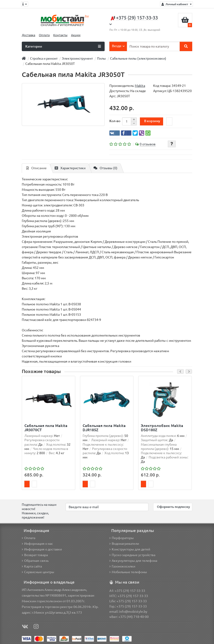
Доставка (29, 35)
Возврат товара (35, 555)
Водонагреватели (124, 544)
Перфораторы (122, 538)
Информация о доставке (42, 549)
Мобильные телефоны (128, 572)
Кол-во (115, 121)
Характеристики (70, 168)
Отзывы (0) (105, 168)
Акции (76, 35)
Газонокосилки (122, 566)
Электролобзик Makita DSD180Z (162, 428)
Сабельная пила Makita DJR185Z (104, 428)
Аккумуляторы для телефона (133, 561)
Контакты (60, 35)
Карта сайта (32, 566)
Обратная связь (35, 561)
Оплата (44, 35)
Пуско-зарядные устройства (132, 555)
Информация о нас (37, 544)
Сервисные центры (38, 572)
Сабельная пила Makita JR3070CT (46, 428)
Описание (36, 168)
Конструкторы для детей (130, 549)
